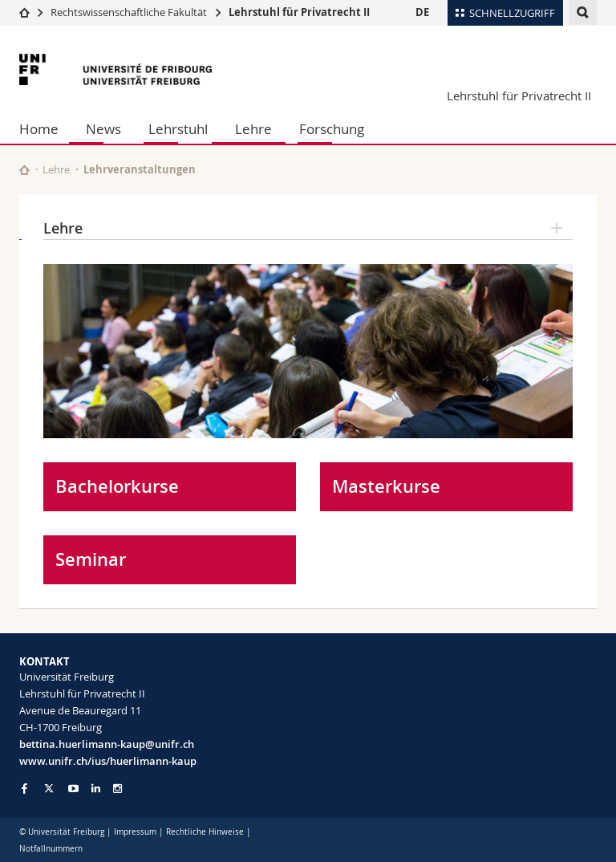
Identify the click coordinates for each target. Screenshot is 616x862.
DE (422, 12)
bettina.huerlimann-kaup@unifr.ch (107, 744)
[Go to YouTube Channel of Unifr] (73, 789)
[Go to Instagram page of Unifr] (118, 789)
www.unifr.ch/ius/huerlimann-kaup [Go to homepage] (108, 761)
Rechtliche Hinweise (205, 832)
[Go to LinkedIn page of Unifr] (96, 789)
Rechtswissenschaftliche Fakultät (130, 12)
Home (39, 129)
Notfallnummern (51, 849)
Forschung (332, 129)
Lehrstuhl (178, 129)
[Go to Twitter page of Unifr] (49, 788)
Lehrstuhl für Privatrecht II (299, 12)
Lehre (253, 129)
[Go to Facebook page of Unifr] (24, 788)
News (103, 129)
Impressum (135, 832)
